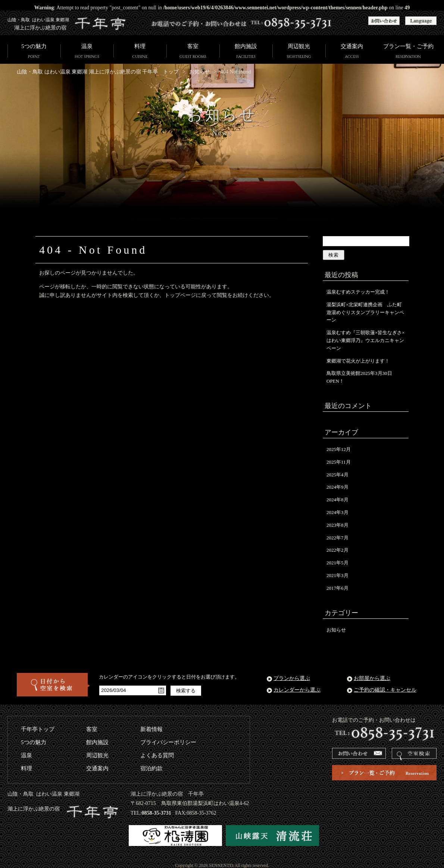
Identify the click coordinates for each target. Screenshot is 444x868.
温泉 (87, 52)
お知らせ (200, 72)
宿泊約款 (151, 768)
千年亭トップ (38, 729)
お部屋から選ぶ (372, 678)
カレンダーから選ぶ (297, 690)
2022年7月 (337, 538)
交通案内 (352, 52)
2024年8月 (337, 500)
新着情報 (151, 729)
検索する (186, 691)
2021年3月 (337, 575)
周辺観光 (299, 52)
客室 (193, 52)
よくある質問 (157, 755)
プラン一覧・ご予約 (408, 52)
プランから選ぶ (292, 678)
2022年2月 (337, 550)
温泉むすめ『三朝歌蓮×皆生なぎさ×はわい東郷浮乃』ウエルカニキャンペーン (366, 340)
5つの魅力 (34, 52)
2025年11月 (339, 462)
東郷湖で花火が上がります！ (358, 361)
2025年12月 (339, 449)
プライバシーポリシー (168, 742)
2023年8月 (337, 525)
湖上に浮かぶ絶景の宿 (63, 809)
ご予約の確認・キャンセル (385, 690)
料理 (140, 52)
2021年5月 (337, 563)
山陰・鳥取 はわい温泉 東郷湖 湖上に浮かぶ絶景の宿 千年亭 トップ (98, 72)
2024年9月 (337, 487)
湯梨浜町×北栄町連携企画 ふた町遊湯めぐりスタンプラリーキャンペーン (365, 312)
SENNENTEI (221, 865)
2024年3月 (337, 512)
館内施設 (246, 52)
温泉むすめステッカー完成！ (358, 292)
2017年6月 (337, 588)
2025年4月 (337, 475)
